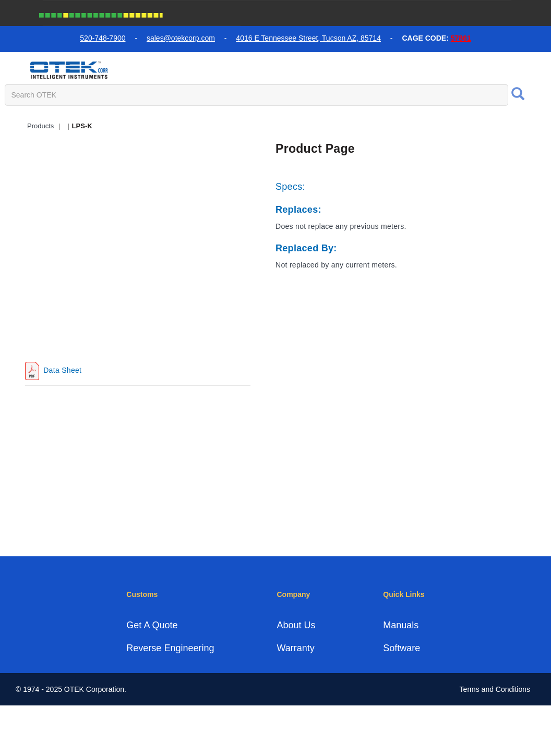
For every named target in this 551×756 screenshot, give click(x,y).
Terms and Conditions (495, 689)
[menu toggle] (15, 69)
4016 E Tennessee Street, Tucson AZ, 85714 (308, 38)
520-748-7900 (103, 38)
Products (40, 126)
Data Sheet (61, 370)
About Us (296, 625)
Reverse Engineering (170, 648)
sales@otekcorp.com (181, 38)
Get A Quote (152, 625)
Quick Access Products (289, 124)
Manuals (401, 625)
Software (402, 648)
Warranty (295, 648)
